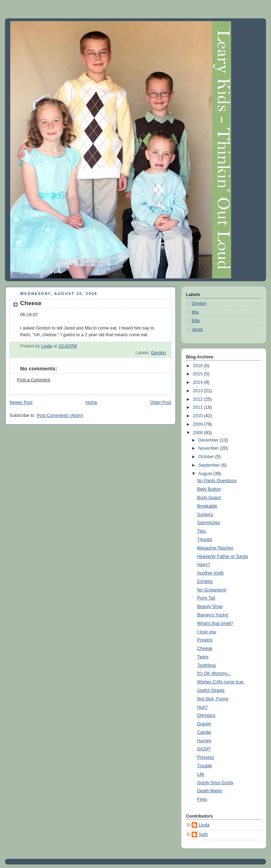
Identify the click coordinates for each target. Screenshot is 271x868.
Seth (203, 835)
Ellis (196, 321)
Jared (197, 330)
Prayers (205, 640)
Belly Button (209, 489)
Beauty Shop (210, 607)
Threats (205, 540)
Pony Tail (206, 598)
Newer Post (21, 402)
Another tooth (211, 573)
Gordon (158, 353)
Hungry (204, 741)
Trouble (205, 766)
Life (201, 774)
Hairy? (204, 565)
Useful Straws (211, 690)
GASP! (204, 749)
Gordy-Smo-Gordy (215, 783)
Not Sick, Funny (213, 699)
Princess (206, 757)
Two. (202, 531)
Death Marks (210, 791)
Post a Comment (34, 380)
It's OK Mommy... (214, 673)
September (210, 465)
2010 (199, 416)
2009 (199, 424)
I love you (207, 632)
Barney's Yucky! (213, 615)
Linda (204, 825)
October (207, 457)
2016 (199, 366)
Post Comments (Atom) (60, 415)
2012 (199, 399)
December (209, 440)
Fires (202, 799)
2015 (199, 374)
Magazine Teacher (215, 548)
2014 (199, 382)
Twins (203, 657)
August (206, 474)
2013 (199, 391)
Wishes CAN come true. (221, 682)
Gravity (204, 724)
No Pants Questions (217, 481)
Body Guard (209, 498)
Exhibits (205, 581)
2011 (199, 407)
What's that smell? (215, 623)
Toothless (207, 665)
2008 (199, 433)
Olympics (206, 715)
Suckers (205, 515)
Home (91, 402)
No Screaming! (212, 590)
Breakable (207, 506)
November (209, 448)
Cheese (205, 648)
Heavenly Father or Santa (223, 556)
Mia (195, 312)
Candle (204, 732)
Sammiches (209, 523)
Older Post (161, 402)
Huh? (203, 707)
